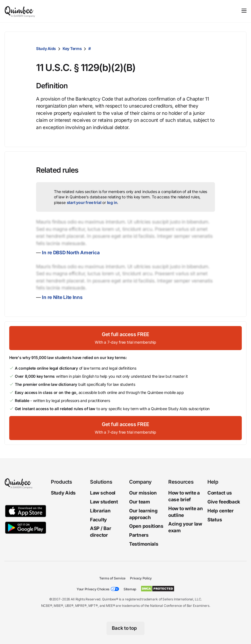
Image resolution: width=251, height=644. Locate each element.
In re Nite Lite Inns (62, 297)
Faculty (98, 519)
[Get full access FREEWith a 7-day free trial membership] (125, 338)
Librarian (100, 511)
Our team (140, 502)
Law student (104, 502)
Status (215, 519)
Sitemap (130, 589)
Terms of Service (112, 578)
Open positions (146, 526)
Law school (103, 493)
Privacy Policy (141, 578)
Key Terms (72, 48)
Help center (221, 511)
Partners (139, 535)
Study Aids (46, 48)
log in (112, 202)
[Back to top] (126, 628)
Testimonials (144, 544)
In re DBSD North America (71, 253)
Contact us (220, 493)
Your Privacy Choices (93, 589)
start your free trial (84, 202)
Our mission (143, 493)
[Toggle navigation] (244, 11)
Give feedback (224, 502)
